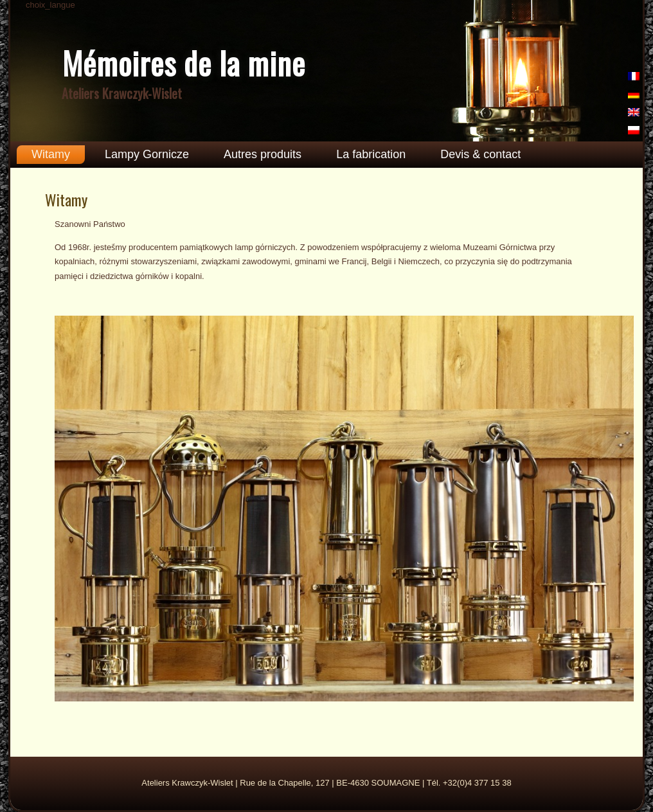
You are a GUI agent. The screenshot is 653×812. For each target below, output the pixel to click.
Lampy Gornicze (147, 154)
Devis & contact (480, 154)
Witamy (51, 154)
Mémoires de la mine (184, 63)
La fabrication (371, 154)
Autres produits (263, 154)
